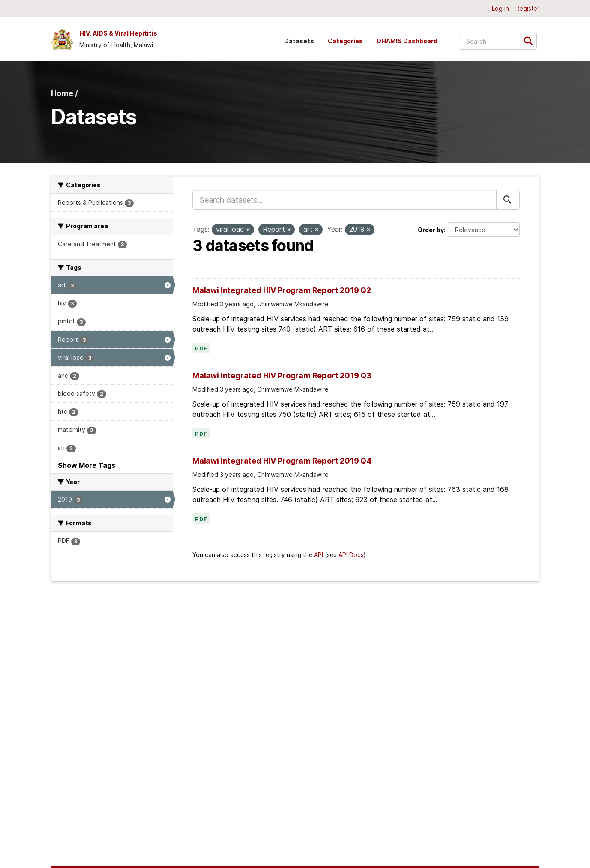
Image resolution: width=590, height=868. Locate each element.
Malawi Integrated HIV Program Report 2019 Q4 (282, 461)
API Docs (351, 555)
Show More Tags (87, 465)
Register (527, 8)
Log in (500, 8)
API (319, 555)
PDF (201, 349)
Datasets (299, 41)
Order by (431, 230)
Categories (345, 41)
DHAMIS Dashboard (407, 41)
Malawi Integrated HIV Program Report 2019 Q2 (282, 290)
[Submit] (531, 40)
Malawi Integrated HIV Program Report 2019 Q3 (282, 376)
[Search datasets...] (498, 41)
